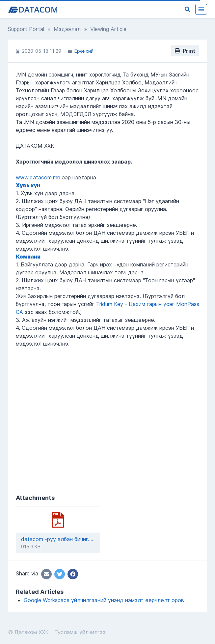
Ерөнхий (84, 51)
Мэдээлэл (67, 29)
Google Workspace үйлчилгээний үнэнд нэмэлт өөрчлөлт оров (104, 600)
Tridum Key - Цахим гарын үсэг (135, 304)
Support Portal (26, 29)
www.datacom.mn (38, 177)
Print (185, 51)
